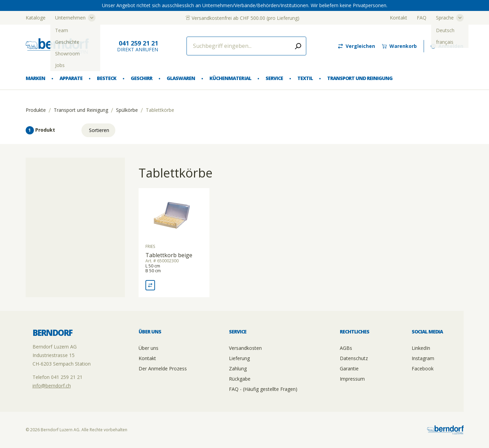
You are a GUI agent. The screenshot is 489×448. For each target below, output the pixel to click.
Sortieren (99, 130)
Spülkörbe (127, 110)
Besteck (107, 78)
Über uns (149, 348)
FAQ (422, 18)
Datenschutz (354, 358)
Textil (305, 78)
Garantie (349, 368)
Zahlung (238, 368)
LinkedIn (421, 348)
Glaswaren (181, 78)
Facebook (423, 368)
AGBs (346, 348)
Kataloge (36, 18)
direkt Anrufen (138, 46)
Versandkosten (245, 348)
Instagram (423, 358)
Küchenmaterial (230, 78)
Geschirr (141, 78)
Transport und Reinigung (360, 78)
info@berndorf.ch (52, 386)
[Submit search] (298, 46)
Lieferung (239, 358)
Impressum (352, 379)
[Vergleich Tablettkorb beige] (150, 285)
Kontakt (398, 18)
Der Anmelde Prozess (163, 368)
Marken (35, 78)
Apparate (71, 78)
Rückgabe (240, 379)
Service (274, 78)
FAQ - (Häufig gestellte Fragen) (263, 389)
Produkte (36, 110)
